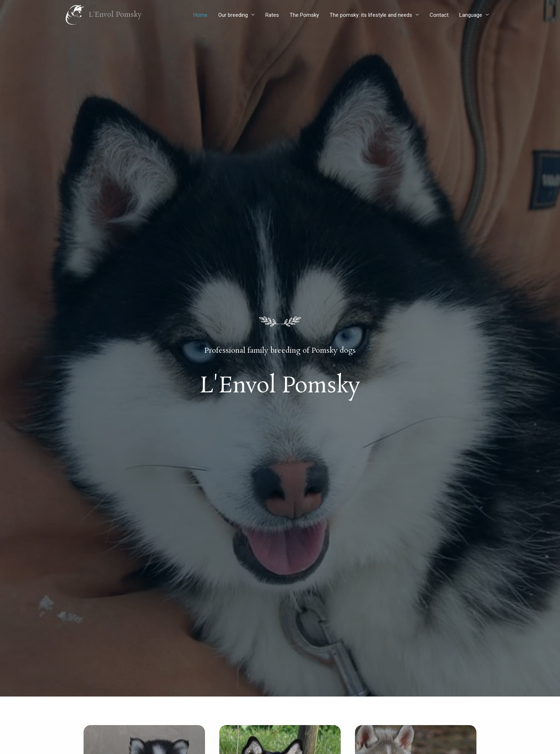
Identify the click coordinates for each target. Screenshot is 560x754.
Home (200, 15)
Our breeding (233, 15)
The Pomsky (304, 15)
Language (471, 15)
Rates (272, 15)
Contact (439, 15)
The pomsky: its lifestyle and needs (371, 15)
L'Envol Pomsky (116, 15)
